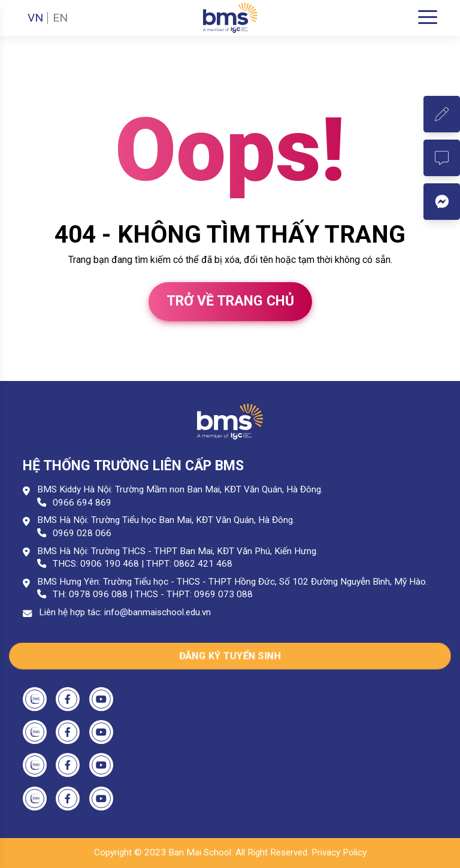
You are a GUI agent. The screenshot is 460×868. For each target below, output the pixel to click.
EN (60, 18)
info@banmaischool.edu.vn (158, 612)
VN (35, 18)
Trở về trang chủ (230, 301)
